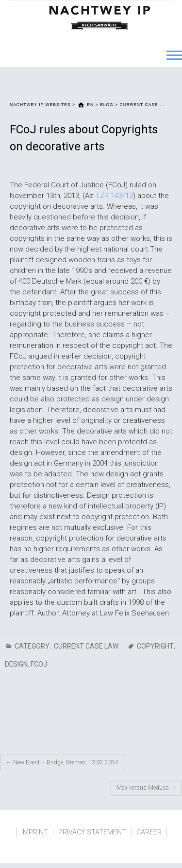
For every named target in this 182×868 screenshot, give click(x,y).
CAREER (149, 832)
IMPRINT (35, 832)
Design (16, 664)
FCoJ (39, 664)
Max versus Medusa (146, 788)
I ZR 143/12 (115, 196)
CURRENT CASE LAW (86, 646)
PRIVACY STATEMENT (92, 832)
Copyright (155, 646)
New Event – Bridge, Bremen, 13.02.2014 (62, 762)
